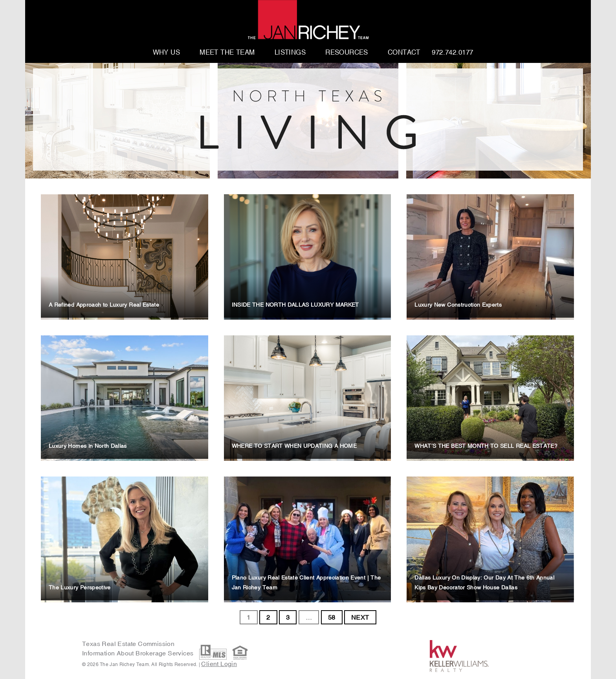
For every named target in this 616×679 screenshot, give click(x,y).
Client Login (219, 664)
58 (332, 617)
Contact (404, 53)
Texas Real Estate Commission (128, 644)
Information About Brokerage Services (139, 653)
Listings (290, 53)
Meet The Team (227, 53)
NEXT (360, 617)
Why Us (167, 53)
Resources (347, 53)
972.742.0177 (452, 53)
